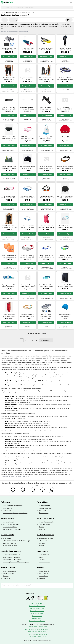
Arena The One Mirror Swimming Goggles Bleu (46, 286)
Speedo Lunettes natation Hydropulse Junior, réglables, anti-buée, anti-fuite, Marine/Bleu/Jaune (65, 256)
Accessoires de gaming (47, 522)
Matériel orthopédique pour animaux (15, 513)
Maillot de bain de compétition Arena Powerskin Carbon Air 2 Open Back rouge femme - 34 (9, 315)
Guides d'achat (37, 616)
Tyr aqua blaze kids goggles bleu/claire (9, 286)
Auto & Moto (42, 502)
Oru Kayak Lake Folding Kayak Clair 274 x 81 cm (65, 108)
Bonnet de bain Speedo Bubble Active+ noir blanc (65, 197)
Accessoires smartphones (11, 555)
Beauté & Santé (8, 518)
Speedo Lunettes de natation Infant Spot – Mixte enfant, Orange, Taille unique (28, 315)
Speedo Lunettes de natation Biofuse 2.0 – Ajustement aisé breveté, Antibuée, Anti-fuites (28, 256)
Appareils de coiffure (10, 527)
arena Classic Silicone (65, 137)
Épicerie (40, 568)
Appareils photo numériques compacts (16, 562)
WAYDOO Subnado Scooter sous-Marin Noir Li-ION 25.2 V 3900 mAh (46, 108)
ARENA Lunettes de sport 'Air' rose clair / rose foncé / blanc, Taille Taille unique (28, 138)
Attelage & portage (45, 508)
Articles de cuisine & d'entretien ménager (17, 541)
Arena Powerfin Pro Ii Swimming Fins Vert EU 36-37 (9, 167)
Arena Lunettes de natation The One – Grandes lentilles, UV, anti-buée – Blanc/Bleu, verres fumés (28, 227)
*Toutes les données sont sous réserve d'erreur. (37, 640)
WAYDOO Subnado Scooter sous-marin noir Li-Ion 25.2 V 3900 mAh (9, 108)
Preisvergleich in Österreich (37, 632)
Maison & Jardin (8, 535)
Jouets (41, 557)
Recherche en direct (37, 608)
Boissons (42, 578)
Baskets (41, 546)
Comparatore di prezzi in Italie (37, 627)
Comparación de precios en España (37, 629)
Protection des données (37, 606)
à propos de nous (37, 613)
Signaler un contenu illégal (37, 334)
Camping (6, 576)
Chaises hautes (44, 555)
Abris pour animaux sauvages (13, 506)
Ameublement (8, 538)
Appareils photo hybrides (11, 557)
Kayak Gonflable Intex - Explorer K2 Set (46, 49)
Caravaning (7, 578)
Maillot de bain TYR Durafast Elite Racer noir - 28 (9, 138)
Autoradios (42, 510)
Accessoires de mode (46, 538)
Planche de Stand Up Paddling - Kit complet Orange (46, 79)
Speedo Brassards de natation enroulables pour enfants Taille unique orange (9, 256)
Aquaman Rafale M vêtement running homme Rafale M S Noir (65, 49)
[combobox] (39, 8)
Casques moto (44, 513)
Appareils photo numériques (12, 560)
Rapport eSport (37, 618)
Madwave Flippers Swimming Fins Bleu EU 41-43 (46, 167)
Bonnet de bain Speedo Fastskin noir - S (28, 167)
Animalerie (6, 502)
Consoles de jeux (44, 524)
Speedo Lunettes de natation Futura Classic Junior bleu (28, 197)
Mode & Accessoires (46, 535)
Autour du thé (43, 574)
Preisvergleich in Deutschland (37, 634)
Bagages (42, 543)
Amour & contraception (11, 524)
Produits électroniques (11, 551)
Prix (5, 20)
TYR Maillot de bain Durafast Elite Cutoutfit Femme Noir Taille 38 (9, 227)
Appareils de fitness (9, 571)
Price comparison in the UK (37, 637)
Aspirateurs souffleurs (10, 543)
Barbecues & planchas (10, 546)
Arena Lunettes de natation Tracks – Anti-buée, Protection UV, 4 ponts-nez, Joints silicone (9, 197)
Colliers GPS (7, 510)
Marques (13, 20)
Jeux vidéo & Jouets (46, 518)
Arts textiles (43, 541)
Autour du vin (43, 576)
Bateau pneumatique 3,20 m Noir (9, 49)
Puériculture (42, 551)
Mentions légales (37, 603)
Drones (41, 527)
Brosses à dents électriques (12, 529)
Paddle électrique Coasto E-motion (28, 49)
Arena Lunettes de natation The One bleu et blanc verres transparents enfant (65, 227)
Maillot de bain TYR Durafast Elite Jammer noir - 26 (65, 286)
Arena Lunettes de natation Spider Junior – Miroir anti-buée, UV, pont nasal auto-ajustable (46, 256)
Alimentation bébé (9, 522)
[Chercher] (3, 8)
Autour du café (44, 571)
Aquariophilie (7, 508)
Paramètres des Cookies (37, 621)
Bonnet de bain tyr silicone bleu (65, 315)
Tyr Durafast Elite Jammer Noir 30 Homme (9, 79)
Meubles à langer (44, 562)
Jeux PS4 (42, 529)
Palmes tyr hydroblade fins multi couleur (46, 138)
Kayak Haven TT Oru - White (28, 79)
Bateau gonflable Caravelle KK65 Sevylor (65, 79)
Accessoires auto (44, 506)
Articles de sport (11, 12)
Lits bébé (42, 560)
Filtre (69, 20)
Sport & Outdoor (8, 568)
